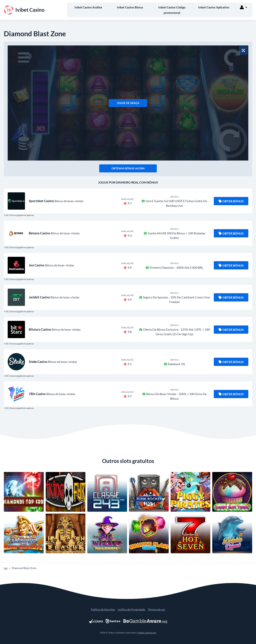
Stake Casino (38, 362)
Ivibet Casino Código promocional (172, 10)
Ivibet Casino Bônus (130, 7)
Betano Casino (39, 233)
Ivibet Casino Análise (88, 7)
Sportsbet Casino (41, 201)
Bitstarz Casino (40, 329)
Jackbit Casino (39, 297)
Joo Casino (37, 265)
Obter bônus (231, 201)
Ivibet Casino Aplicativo (214, 7)
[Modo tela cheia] (243, 50)
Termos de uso (156, 609)
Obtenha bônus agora (128, 168)
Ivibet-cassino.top (147, 633)
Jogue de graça (128, 103)
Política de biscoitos (103, 609)
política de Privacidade (131, 609)
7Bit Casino (37, 394)
